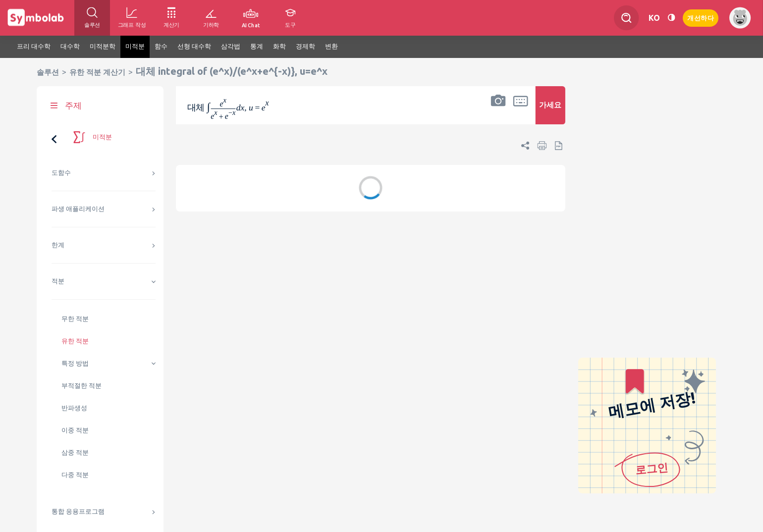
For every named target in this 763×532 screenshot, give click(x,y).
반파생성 (74, 408)
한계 (58, 245)
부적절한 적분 (82, 386)
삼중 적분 (75, 452)
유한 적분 (75, 341)
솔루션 (48, 72)
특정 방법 (75, 363)
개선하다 (701, 17)
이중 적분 (75, 430)
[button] (498, 112)
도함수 (61, 173)
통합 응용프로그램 (78, 511)
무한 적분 (75, 319)
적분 (58, 281)
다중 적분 (75, 475)
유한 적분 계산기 (97, 72)
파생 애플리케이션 (78, 209)
